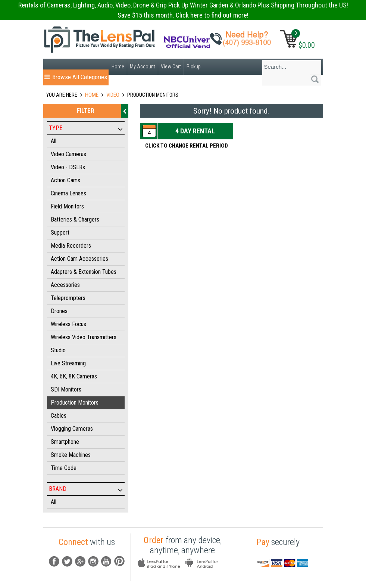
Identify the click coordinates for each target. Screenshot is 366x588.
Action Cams (65, 180)
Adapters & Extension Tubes (84, 272)
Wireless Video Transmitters (84, 337)
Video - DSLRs (68, 167)
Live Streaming (68, 363)
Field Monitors (67, 206)
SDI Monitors (66, 389)
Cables (59, 416)
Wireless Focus (68, 324)
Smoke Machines (71, 455)
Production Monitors (75, 403)
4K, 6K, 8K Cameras (74, 376)
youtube (106, 561)
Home (118, 66)
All (54, 141)
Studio (58, 350)
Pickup (194, 66)
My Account (143, 66)
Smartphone (65, 442)
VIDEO (113, 95)
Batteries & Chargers (75, 219)
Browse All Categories (76, 77)
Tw (67, 561)
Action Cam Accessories (79, 259)
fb (54, 561)
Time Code (64, 468)
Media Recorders (71, 246)
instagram (93, 561)
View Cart (171, 66)
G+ (80, 561)
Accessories (65, 285)
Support (60, 233)
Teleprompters (68, 298)
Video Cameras (68, 154)
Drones (59, 311)
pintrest (119, 561)
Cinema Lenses (68, 193)
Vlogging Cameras (72, 429)
